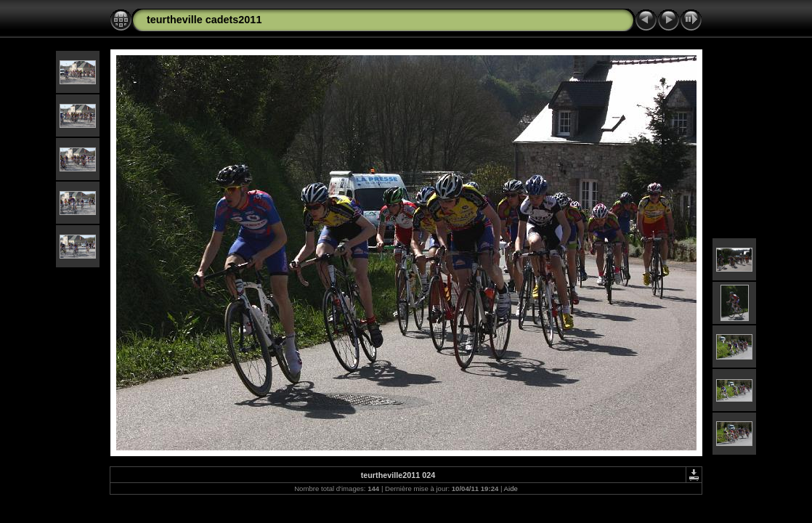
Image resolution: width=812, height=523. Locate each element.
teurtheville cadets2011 (204, 20)
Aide (511, 488)
